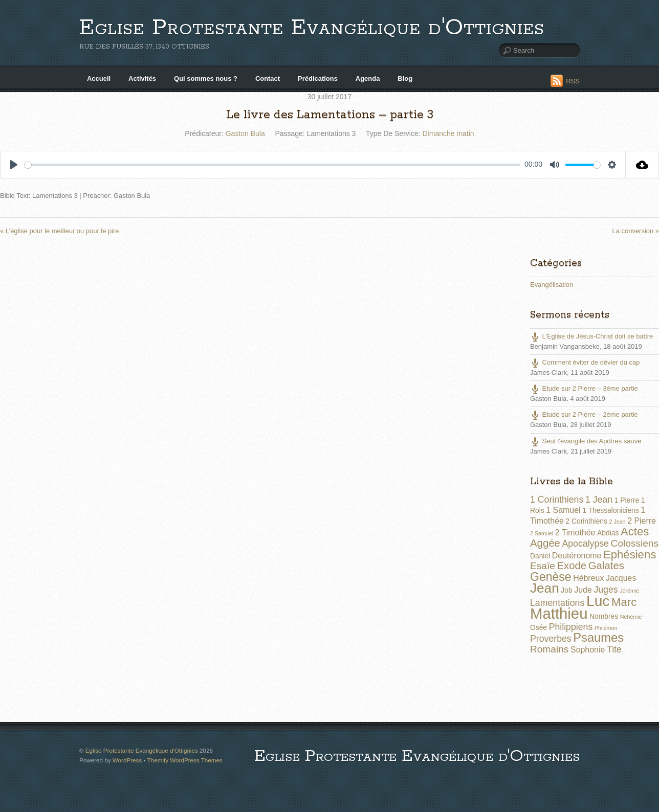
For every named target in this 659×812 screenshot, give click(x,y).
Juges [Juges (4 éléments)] (606, 590)
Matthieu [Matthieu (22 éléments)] (559, 613)
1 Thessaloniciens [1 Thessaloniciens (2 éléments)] (610, 510)
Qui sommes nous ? (206, 78)
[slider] (272, 165)
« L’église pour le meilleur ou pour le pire (60, 231)
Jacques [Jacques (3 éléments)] (621, 578)
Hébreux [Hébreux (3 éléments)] (588, 578)
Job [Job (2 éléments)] (566, 590)
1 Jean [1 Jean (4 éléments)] (599, 500)
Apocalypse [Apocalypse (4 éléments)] (585, 544)
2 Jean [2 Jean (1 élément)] (618, 522)
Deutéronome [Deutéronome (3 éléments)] (577, 556)
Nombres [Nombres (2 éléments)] (604, 616)
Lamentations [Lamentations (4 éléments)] (557, 603)
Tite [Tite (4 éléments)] (614, 649)
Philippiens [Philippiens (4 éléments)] (571, 627)
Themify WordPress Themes (185, 760)
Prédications (318, 78)
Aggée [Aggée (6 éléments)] (545, 543)
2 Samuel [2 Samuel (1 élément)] (542, 533)
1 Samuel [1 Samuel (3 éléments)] (563, 510)
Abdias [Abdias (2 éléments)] (608, 533)
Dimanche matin (448, 133)
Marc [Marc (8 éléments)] (624, 602)
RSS (573, 81)
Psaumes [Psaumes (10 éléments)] (598, 638)
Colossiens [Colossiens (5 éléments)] (635, 543)
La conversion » (636, 231)
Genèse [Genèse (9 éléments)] (551, 577)
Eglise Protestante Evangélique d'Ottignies (312, 28)
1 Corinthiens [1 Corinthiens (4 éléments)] (557, 500)
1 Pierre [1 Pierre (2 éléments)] (627, 500)
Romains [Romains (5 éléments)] (549, 649)
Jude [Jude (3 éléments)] (583, 590)
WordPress (127, 760)
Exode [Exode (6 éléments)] (572, 566)
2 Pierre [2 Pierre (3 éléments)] (642, 521)
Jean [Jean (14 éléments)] (545, 588)
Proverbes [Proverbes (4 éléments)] (551, 639)
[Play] (14, 165)
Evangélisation (552, 285)
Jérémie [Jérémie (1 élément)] (629, 591)
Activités (142, 78)
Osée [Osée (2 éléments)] (539, 627)
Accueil (99, 78)
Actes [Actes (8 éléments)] (635, 532)
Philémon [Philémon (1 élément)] (606, 628)
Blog (405, 78)
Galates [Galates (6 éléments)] (606, 566)
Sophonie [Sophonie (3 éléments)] (588, 650)
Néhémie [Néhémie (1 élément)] (631, 617)
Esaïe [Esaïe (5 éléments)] (543, 566)
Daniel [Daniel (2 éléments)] (540, 556)
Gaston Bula (245, 133)
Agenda (368, 78)
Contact (268, 78)
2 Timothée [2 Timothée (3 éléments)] (575, 533)
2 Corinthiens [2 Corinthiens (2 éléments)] (586, 521)
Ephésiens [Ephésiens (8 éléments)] (630, 555)
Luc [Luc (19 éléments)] (598, 601)
